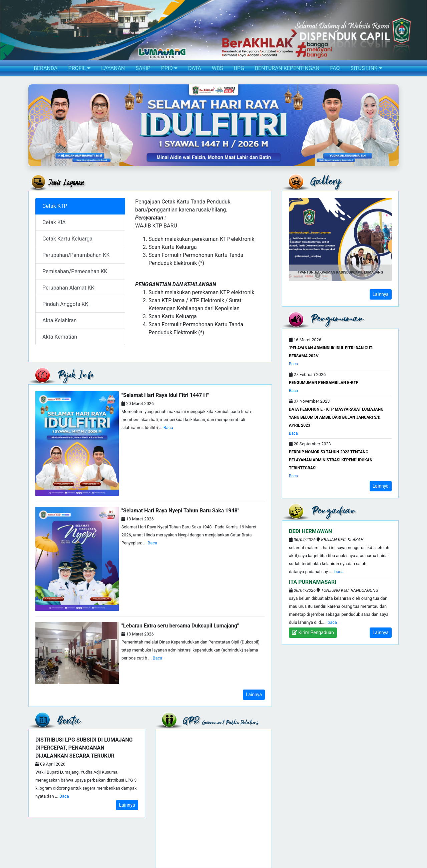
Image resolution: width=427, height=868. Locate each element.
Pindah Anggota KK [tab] (65, 304)
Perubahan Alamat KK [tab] (68, 288)
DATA (195, 68)
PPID (169, 68)
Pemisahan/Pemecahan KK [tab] (75, 271)
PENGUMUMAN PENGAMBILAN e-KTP (324, 383)
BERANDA (46, 68)
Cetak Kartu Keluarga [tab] (67, 239)
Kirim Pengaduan (313, 632)
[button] (34, 125)
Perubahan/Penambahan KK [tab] (76, 255)
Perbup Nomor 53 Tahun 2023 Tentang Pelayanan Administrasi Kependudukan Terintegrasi (331, 460)
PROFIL (80, 68)
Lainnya (254, 695)
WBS (218, 68)
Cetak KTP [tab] (55, 206)
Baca (168, 427)
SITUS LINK (366, 68)
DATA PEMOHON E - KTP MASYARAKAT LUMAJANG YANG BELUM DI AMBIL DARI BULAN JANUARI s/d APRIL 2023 (336, 417)
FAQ (335, 68)
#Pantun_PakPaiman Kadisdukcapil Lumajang (340, 272)
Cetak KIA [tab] (54, 222)
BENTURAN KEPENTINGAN (287, 68)
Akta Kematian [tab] (60, 337)
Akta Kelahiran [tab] (60, 320)
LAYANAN (113, 68)
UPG (239, 68)
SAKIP (143, 68)
